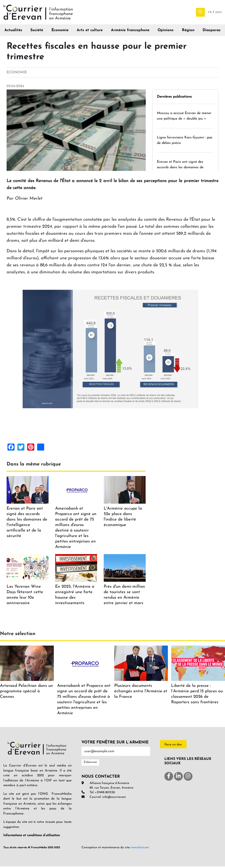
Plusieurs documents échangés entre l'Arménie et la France (141, 693)
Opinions (166, 32)
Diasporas (212, 32)
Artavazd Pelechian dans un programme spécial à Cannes (26, 693)
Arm (218, 13)
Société (37, 32)
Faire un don (173, 746)
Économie (60, 32)
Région (188, 32)
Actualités (13, 32)
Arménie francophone (130, 32)
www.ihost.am (140, 849)
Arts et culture (90, 32)
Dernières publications (174, 98)
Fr (210, 13)
